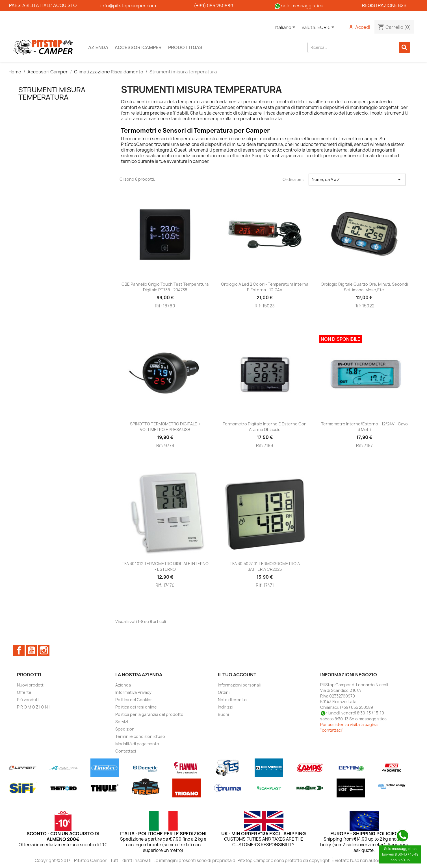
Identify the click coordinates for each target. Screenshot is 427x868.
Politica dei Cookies (134, 700)
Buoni (223, 714)
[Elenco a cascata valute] (327, 28)
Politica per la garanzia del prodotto (149, 714)
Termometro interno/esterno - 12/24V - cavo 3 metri (364, 427)
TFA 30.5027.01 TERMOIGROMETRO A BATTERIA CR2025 (265, 566)
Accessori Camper (138, 47)
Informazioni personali (239, 685)
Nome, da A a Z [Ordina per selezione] (357, 180)
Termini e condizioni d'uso (140, 736)
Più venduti (28, 700)
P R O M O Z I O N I (33, 707)
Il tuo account (237, 675)
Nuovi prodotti (31, 685)
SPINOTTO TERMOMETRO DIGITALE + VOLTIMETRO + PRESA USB (165, 427)
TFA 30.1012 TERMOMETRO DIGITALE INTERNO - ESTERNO (165, 566)
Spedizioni (125, 729)
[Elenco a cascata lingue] (286, 28)
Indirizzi (225, 707)
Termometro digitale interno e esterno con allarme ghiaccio (265, 427)
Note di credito (232, 700)
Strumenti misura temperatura (52, 93)
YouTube (31, 650)
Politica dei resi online (136, 707)
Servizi (122, 722)
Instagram (44, 650)
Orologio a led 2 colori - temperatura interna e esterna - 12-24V (265, 287)
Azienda (98, 47)
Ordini (224, 692)
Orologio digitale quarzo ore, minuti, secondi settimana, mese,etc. (364, 287)
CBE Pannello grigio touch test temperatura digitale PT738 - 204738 (165, 287)
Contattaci (126, 751)
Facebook (19, 650)
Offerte (24, 692)
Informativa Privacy (133, 692)
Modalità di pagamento (137, 744)
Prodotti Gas (185, 47)
